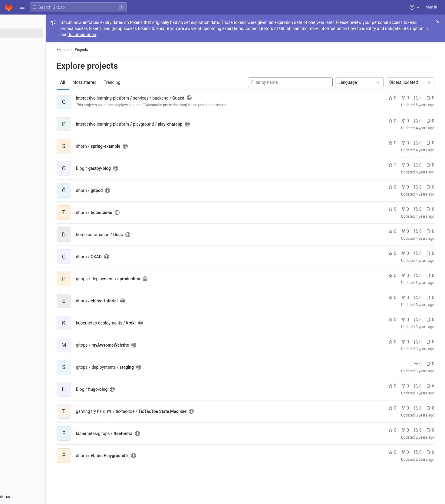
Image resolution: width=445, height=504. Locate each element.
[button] (22, 7)
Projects (107, 50)
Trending (138, 82)
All (89, 82)
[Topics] (39, 53)
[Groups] (39, 43)
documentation (180, 35)
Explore (88, 50)
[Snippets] (39, 63)
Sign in (432, 7)
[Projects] (39, 33)
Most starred (110, 82)
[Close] (438, 22)
